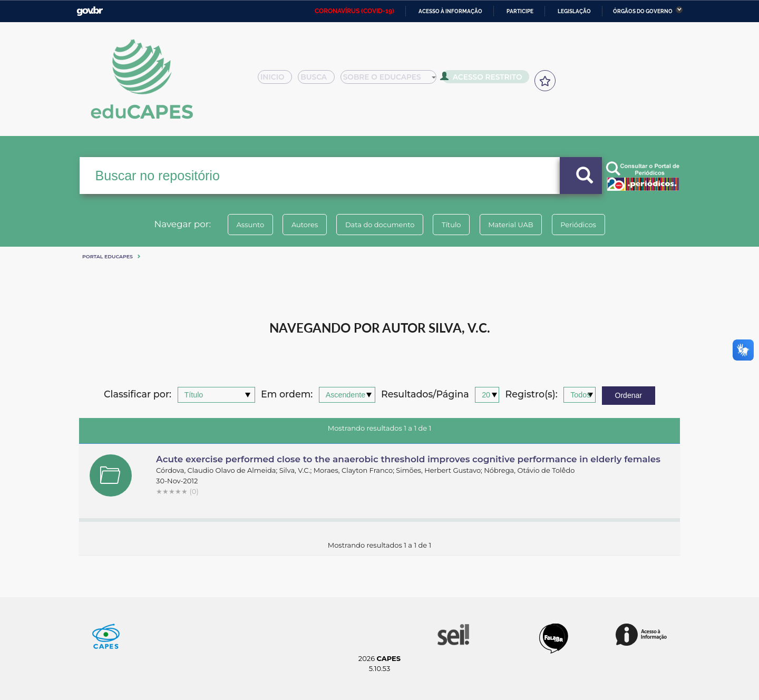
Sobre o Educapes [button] (393, 80)
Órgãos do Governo (643, 11)
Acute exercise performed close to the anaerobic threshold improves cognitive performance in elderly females (408, 459)
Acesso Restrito (485, 79)
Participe (520, 11)
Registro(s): (532, 395)
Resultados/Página (425, 395)
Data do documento (377, 225)
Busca (320, 80)
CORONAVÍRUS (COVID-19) (354, 11)
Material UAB (517, 225)
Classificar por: (138, 395)
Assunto (239, 225)
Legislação (574, 11)
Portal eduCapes (108, 256)
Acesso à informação (450, 11)
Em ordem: (287, 395)
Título (454, 225)
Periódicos (590, 225)
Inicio (278, 80)
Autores (298, 225)
